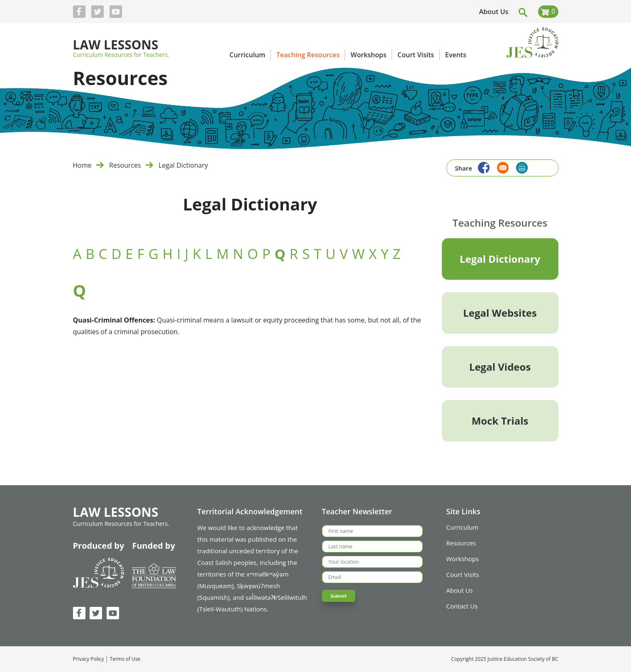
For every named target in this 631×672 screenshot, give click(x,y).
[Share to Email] (501, 167)
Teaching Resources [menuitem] (308, 55)
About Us (494, 12)
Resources (125, 165)
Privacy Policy (89, 659)
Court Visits (463, 574)
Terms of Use (125, 659)
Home (82, 165)
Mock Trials (500, 421)
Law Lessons (116, 45)
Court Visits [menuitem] (416, 55)
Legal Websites (500, 313)
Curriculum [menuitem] (247, 55)
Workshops (463, 559)
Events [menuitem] (456, 55)
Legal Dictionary (183, 165)
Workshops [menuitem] (368, 55)
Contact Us (462, 606)
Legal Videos (500, 367)
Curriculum (463, 527)
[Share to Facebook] (482, 167)
